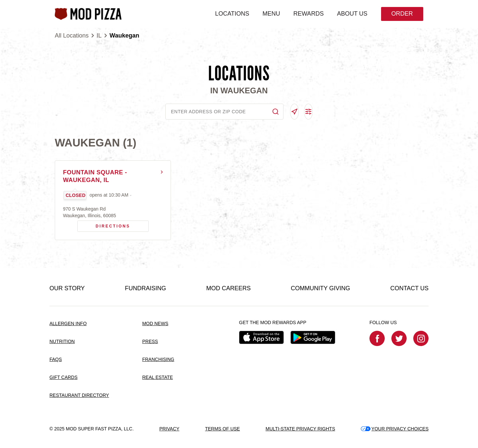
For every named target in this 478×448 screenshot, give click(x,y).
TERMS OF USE (223, 429)
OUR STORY (67, 289)
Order (402, 14)
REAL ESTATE (157, 378)
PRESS (150, 342)
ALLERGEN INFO (68, 324)
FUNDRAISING (145, 289)
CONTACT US (409, 289)
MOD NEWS (155, 324)
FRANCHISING (158, 360)
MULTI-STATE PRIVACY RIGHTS (300, 429)
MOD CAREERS (228, 289)
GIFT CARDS (64, 378)
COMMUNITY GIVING (320, 289)
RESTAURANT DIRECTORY (79, 395)
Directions (104, 225)
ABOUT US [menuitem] (352, 14)
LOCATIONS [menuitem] (232, 14)
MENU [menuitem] (271, 14)
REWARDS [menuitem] (308, 14)
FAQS (56, 360)
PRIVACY (169, 429)
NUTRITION (62, 342)
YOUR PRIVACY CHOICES (395, 429)
